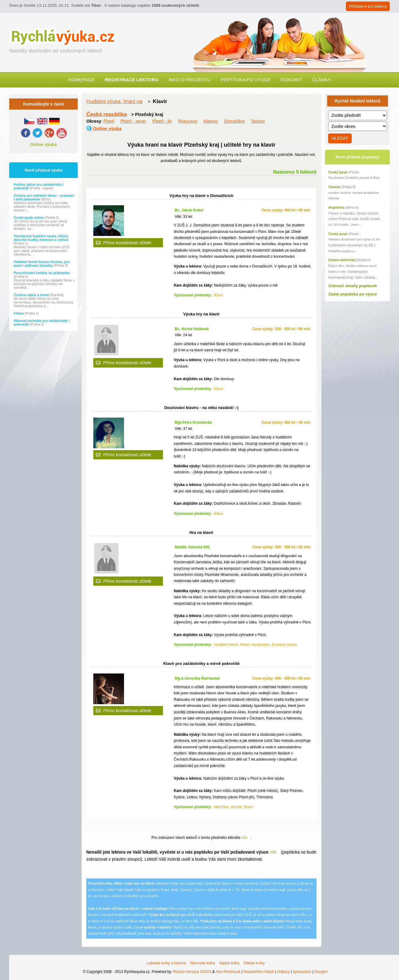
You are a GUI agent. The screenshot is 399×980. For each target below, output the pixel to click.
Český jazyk (338, 172)
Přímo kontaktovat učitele (127, 243)
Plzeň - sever (134, 121)
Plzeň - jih (162, 121)
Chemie (335, 187)
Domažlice (234, 121)
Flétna (19, 313)
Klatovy (211, 121)
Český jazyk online (29, 218)
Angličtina (337, 207)
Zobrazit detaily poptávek (353, 286)
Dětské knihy (254, 963)
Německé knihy (203, 963)
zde (244, 838)
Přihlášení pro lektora (368, 6)
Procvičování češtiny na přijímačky (42, 273)
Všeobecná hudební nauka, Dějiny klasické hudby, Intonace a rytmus (41, 238)
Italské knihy (229, 963)
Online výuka (43, 145)
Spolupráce (302, 972)
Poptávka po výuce (246, 80)
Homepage (81, 80)
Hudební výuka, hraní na (114, 101)
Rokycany (188, 121)
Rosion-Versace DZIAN (192, 972)
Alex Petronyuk (228, 972)
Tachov (258, 121)
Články (322, 80)
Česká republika (107, 114)
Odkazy (283, 972)
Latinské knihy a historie (166, 963)
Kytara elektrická (342, 260)
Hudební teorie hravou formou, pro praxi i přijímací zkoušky (42, 264)
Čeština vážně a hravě (32, 295)
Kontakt (291, 80)
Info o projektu (190, 80)
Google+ (321, 972)
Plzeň (109, 121)
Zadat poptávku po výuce (353, 294)
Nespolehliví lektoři (259, 972)
